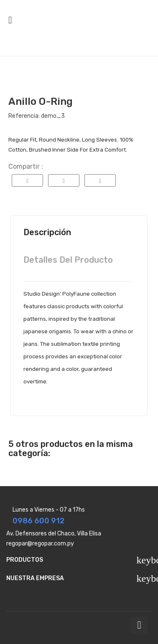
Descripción (47, 232)
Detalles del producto (68, 260)
